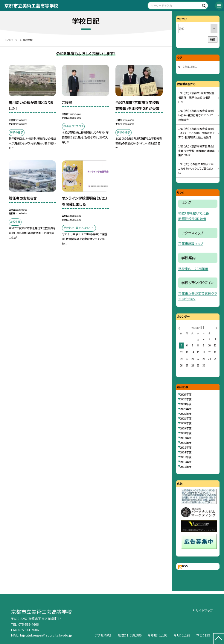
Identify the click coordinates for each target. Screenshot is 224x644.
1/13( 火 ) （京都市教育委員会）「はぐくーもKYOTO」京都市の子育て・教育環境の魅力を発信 (197, 133)
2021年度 (186, 418)
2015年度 (186, 447)
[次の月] (216, 328)
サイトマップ (204, 610)
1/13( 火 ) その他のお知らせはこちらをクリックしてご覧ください (196, 169)
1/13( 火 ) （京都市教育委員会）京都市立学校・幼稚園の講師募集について (196, 151)
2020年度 (186, 423)
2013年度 (186, 457)
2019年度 (186, 428)
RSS (185, 566)
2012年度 (186, 462)
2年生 (194, 67)
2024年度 (186, 404)
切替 (213, 40)
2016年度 (186, 443)
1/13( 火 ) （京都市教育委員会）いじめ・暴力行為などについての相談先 (196, 115)
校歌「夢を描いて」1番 (194, 213)
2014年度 (186, 452)
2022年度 (186, 414)
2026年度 (186, 394)
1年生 (186, 67)
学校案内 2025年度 (193, 269)
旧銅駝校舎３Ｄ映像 (192, 219)
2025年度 (186, 399)
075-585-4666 (28, 624)
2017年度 (186, 438)
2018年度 (186, 433)
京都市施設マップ (191, 243)
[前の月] (179, 328)
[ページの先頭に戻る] (219, 639)
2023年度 (186, 409)
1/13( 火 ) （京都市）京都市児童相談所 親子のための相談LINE (196, 98)
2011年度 (186, 467)
